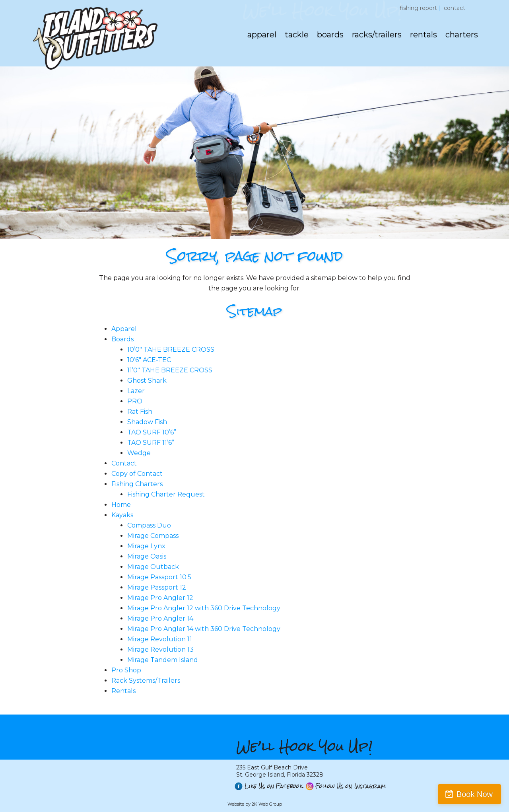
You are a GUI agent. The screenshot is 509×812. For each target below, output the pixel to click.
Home (121, 505)
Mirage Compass (153, 536)
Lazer (136, 391)
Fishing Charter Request (166, 494)
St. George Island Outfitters (95, 38)
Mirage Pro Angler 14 (160, 618)
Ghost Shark (147, 381)
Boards (122, 339)
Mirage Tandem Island (163, 660)
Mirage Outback (153, 567)
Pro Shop (126, 670)
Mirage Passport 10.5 (159, 577)
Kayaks (122, 515)
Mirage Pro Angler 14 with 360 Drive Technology (204, 629)
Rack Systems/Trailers (146, 681)
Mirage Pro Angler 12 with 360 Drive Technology (204, 608)
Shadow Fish (147, 422)
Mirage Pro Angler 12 (160, 598)
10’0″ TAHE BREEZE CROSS (171, 350)
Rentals (123, 691)
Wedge (139, 453)
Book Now (475, 794)
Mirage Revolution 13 (160, 649)
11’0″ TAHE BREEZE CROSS (170, 370)
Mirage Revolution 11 (160, 639)
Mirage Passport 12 (157, 587)
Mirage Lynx (146, 546)
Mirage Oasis (147, 556)
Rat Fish (140, 412)
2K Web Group (267, 804)
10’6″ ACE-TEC (149, 360)
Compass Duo (149, 525)
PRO (135, 401)
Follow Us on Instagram (351, 786)
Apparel (124, 329)
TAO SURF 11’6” (151, 443)
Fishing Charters (137, 484)
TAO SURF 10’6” (152, 432)
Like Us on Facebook (274, 786)
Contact (455, 8)
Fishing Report (418, 8)
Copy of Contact (137, 474)
